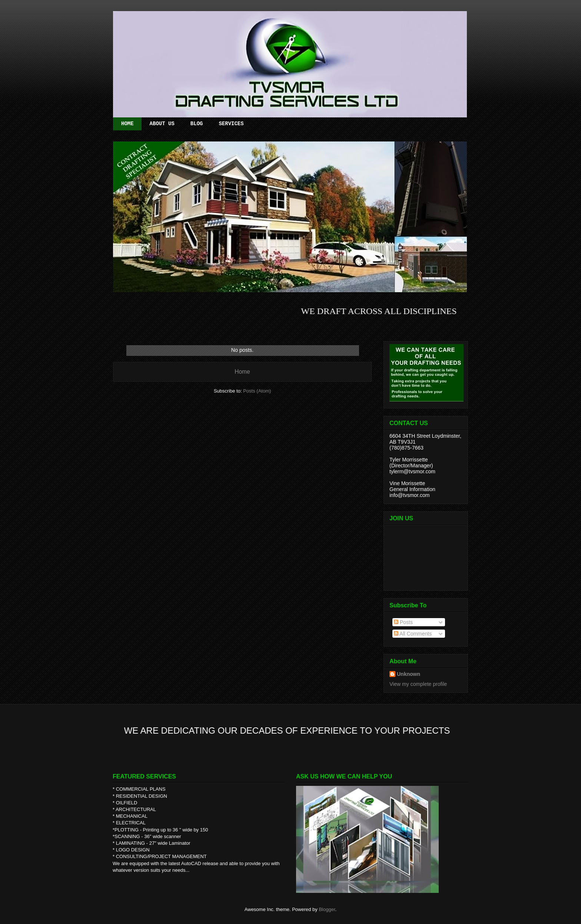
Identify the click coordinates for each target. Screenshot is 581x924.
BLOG (197, 124)
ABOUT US (162, 124)
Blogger (327, 909)
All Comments (413, 634)
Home (242, 372)
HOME (127, 124)
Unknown (409, 674)
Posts (403, 622)
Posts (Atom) (257, 391)
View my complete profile (418, 684)
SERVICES (231, 124)
